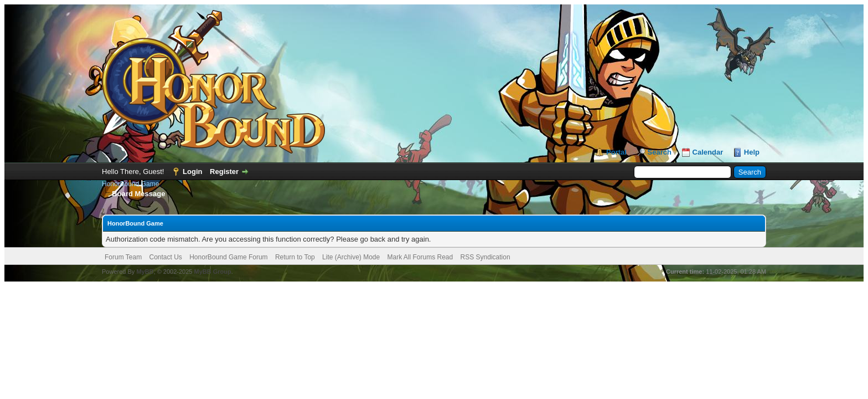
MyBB (145, 272)
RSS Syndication (485, 257)
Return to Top (295, 257)
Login (192, 172)
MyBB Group (212, 272)
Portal (616, 152)
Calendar (708, 152)
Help (752, 152)
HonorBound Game (130, 184)
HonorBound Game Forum (228, 257)
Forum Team (123, 257)
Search (660, 152)
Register (224, 172)
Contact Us (165, 257)
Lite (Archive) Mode (351, 257)
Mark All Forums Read (420, 257)
